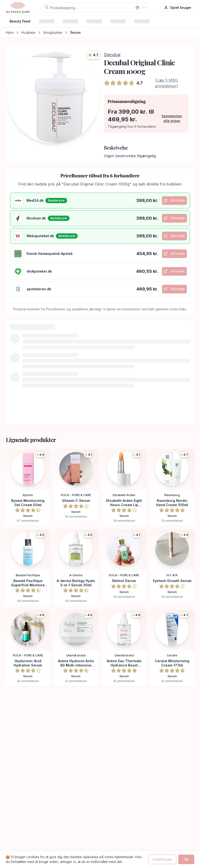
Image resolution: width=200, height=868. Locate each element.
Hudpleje (28, 32)
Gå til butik (173, 202)
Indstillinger (162, 859)
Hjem (10, 32)
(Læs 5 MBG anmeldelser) (167, 83)
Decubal (112, 55)
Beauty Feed (20, 21)
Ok (186, 859)
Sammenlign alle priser (172, 118)
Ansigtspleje (53, 32)
